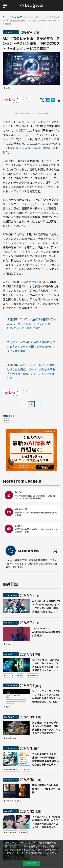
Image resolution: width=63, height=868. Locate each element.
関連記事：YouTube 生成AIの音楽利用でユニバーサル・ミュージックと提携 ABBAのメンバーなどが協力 (32, 324)
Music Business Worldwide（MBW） (31, 148)
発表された (30, 282)
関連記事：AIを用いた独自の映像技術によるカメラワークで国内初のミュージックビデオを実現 (31, 346)
